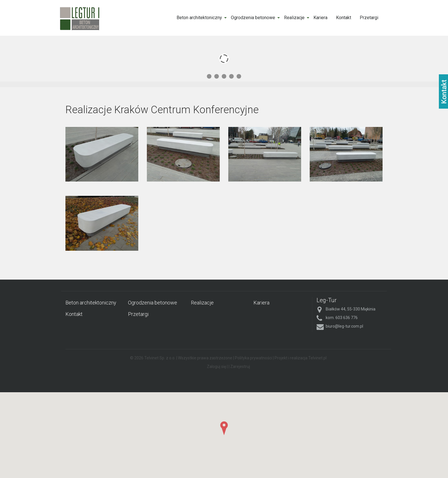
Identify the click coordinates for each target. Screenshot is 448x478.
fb (443, 91)
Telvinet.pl (317, 358)
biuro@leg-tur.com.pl (344, 326)
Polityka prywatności (253, 358)
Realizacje (294, 18)
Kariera (320, 18)
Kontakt (344, 18)
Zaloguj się (216, 367)
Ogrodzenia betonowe (253, 18)
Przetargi (369, 18)
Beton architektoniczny (199, 18)
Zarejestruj (240, 367)
